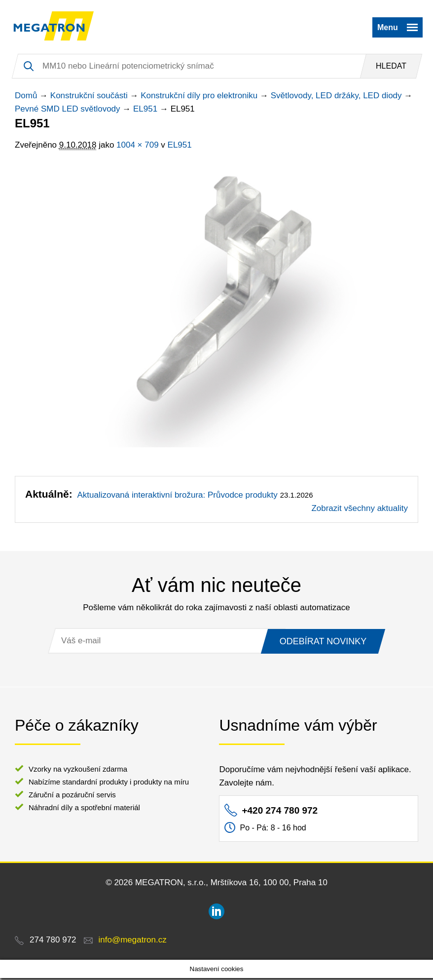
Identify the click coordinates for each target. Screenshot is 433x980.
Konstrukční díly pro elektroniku (199, 98)
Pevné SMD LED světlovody (68, 111)
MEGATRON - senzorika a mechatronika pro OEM (55, 27)
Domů (26, 98)
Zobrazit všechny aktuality (360, 510)
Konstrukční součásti (89, 98)
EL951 (145, 111)
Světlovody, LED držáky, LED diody (336, 98)
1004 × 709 (138, 147)
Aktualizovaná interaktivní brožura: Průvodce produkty (177, 497)
